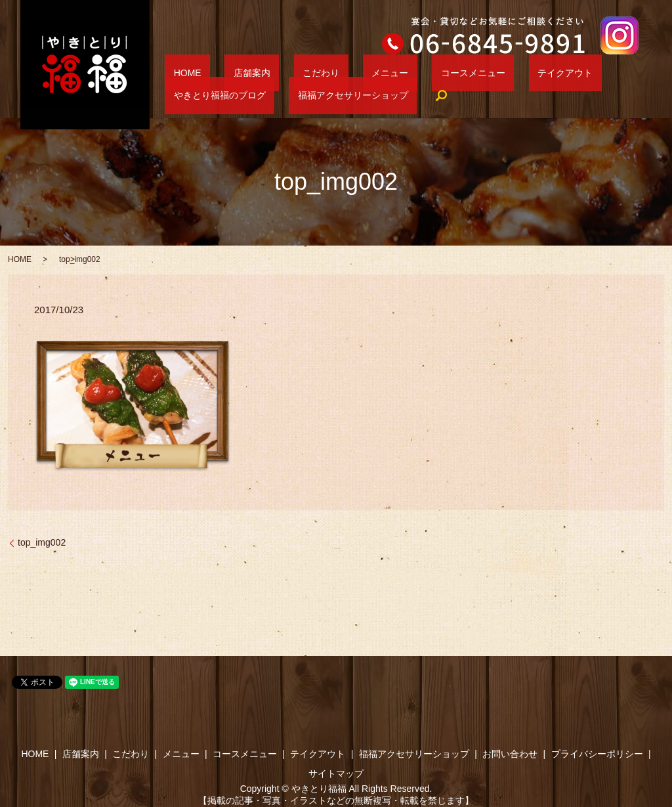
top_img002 (42, 542)
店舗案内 (226, 73)
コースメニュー (394, 73)
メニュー (328, 73)
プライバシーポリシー (597, 754)
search (300, 96)
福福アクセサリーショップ (220, 95)
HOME (178, 73)
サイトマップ (336, 774)
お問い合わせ (510, 754)
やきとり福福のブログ (556, 73)
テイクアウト (468, 73)
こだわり (277, 73)
